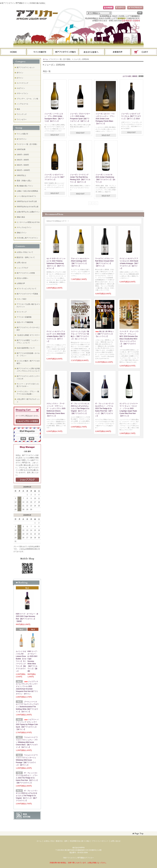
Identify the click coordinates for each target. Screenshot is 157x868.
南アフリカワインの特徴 (26, 273)
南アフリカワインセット (26, 67)
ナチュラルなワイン (24, 227)
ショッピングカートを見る (27, 421)
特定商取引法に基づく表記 (80, 841)
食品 (18, 109)
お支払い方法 (49, 841)
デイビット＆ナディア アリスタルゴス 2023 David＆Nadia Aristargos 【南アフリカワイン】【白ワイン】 (129, 263)
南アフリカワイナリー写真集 (27, 294)
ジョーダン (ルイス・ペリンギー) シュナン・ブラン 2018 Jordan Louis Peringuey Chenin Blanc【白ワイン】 (105, 119)
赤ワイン (20, 73)
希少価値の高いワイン (25, 186)
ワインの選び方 (40, 52)
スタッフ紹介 (22, 299)
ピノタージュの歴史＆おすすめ (28, 222)
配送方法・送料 (62, 841)
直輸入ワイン (22, 233)
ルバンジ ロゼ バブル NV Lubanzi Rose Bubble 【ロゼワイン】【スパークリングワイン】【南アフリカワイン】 (21, 661)
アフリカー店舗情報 (24, 317)
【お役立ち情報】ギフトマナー (28, 335)
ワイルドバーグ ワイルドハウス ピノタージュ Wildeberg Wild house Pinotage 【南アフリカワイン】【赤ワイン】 (27, 760)
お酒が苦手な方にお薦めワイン (28, 212)
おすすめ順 (127, 76)
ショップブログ (22, 268)
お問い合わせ (118, 52)
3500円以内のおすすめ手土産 (28, 207)
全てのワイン (22, 139)
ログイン (120, 8)
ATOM (27, 817)
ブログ (92, 52)
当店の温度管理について (26, 348)
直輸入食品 (21, 217)
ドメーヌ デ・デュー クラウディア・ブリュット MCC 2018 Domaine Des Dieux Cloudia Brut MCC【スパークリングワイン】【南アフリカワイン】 (129, 339)
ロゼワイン (21, 88)
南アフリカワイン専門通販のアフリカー (79, 858)
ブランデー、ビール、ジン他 (27, 99)
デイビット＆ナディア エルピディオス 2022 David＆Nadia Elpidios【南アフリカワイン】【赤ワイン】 (56, 336)
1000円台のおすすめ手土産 (27, 201)
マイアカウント (135, 8)
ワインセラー (22, 119)
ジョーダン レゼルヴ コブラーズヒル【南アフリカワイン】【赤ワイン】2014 (131, 116)
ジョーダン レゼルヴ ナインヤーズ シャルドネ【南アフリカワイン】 (54, 177)
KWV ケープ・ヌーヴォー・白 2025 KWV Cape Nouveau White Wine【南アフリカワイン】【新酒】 (33, 661)
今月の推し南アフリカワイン (27, 238)
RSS (25, 814)
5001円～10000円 (23, 170)
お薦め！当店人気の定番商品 (27, 191)
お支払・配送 (66, 52)
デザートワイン (22, 93)
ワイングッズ (22, 114)
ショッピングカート (144, 52)
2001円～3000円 (23, 160)
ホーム (13, 52)
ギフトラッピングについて (27, 289)
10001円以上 (21, 175)
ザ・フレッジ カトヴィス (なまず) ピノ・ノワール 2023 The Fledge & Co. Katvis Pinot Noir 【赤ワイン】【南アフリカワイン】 (27, 778)
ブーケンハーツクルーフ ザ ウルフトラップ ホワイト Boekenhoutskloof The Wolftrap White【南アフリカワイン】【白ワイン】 (27, 707)
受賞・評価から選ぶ (24, 181)
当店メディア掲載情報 (25, 322)
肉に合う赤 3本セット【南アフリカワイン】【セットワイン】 (104, 334)
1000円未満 (21, 149)
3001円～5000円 (23, 165)
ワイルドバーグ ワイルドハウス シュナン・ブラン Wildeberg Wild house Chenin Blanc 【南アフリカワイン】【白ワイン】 (27, 742)
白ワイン (20, 78)
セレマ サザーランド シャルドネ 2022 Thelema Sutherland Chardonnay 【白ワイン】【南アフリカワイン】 (56, 263)
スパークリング (22, 83)
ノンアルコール (22, 104)
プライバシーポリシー (100, 841)
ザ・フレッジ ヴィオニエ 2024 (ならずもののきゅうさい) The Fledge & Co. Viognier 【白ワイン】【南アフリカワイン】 (80, 408)
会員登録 (108, 8)
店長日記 (27, 480)
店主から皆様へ (22, 278)
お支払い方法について (25, 252)
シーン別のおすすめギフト (27, 196)
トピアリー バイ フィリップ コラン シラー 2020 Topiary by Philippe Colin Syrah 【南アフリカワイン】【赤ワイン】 (27, 724)
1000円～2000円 (23, 155)
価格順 (135, 76)
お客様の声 (21, 283)
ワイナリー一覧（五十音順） (27, 144)
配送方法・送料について (26, 257)
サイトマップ (22, 312)
